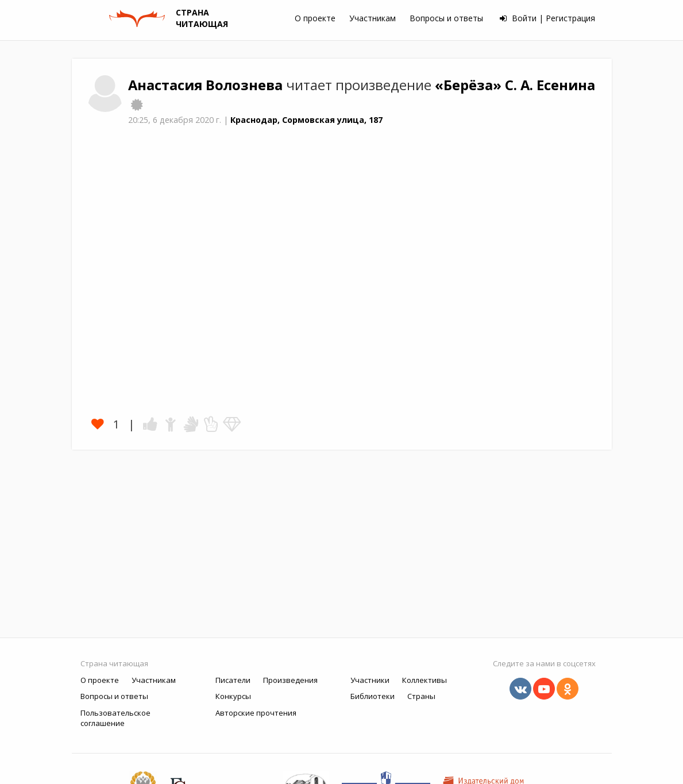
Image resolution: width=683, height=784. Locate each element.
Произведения (290, 680)
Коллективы (425, 680)
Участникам (373, 18)
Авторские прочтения (256, 713)
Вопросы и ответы (446, 18)
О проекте (315, 18)
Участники (370, 680)
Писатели (233, 680)
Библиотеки (373, 696)
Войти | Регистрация (547, 18)
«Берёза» (470, 85)
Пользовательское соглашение (115, 718)
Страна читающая (114, 663)
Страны (421, 696)
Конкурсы (233, 696)
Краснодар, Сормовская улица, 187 (306, 120)
